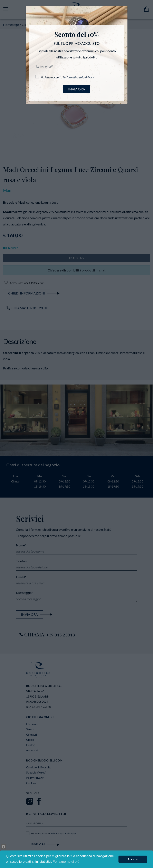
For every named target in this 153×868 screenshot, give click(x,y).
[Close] (126, 8)
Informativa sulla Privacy (79, 77)
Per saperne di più (66, 862)
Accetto (133, 859)
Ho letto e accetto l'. (67, 77)
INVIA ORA (77, 89)
